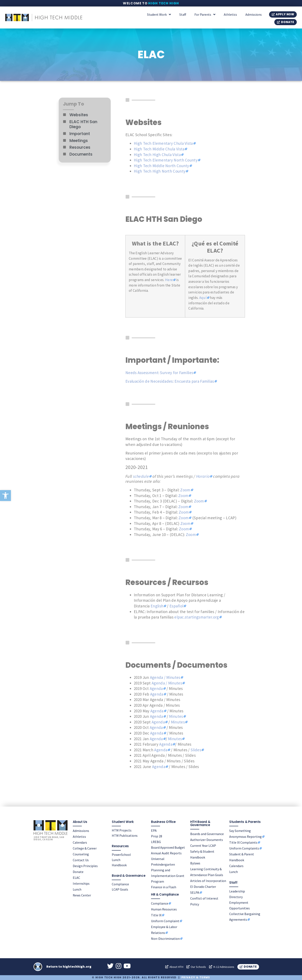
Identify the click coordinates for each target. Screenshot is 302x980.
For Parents (205, 14)
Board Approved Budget (168, 847)
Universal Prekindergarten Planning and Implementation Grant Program (168, 870)
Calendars (80, 842)
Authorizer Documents (207, 839)
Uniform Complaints (244, 848)
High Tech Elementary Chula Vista (163, 143)
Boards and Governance (207, 834)
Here (169, 280)
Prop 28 (157, 836)
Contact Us (81, 860)
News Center (82, 895)
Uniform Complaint (165, 921)
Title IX (156, 915)
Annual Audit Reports (166, 853)
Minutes (176, 716)
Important (80, 134)
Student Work (159, 14)
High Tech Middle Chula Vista (159, 149)
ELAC (76, 877)
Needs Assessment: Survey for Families (159, 373)
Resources (80, 147)
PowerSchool (121, 854)
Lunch (77, 889)
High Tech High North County (160, 171)
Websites (79, 115)
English (157, 606)
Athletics (230, 14)
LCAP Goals (120, 889)
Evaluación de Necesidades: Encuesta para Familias (170, 381)
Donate (78, 872)
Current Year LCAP (203, 845)
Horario (203, 476)
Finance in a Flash (164, 887)
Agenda (156, 688)
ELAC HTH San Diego (83, 124)
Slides (196, 750)
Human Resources (164, 909)
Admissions (254, 14)
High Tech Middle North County (161, 166)
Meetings (79, 141)
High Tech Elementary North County (166, 160)
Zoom (185, 490)
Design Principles (85, 866)
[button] (5, 496)
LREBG (156, 842)
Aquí (203, 298)
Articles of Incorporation (208, 881)
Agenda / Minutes (165, 677)
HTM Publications (125, 835)
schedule (141, 476)
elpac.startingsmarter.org (197, 617)
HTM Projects (122, 830)
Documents (81, 154)
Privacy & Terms (196, 978)
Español (176, 606)
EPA (154, 830)
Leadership (237, 891)
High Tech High (164, 3)
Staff (183, 14)
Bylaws (195, 863)
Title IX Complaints (243, 842)
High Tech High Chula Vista (157, 155)
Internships (81, 883)
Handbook (119, 865)
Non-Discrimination (165, 939)
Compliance (120, 884)
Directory (236, 897)
